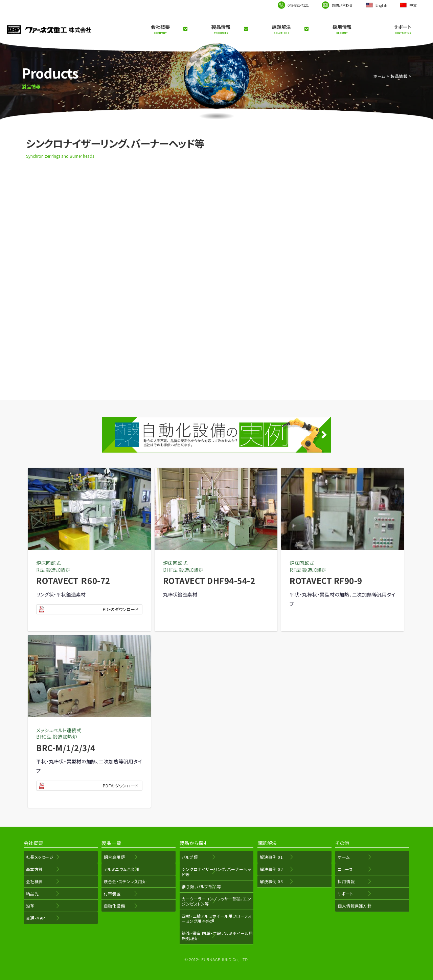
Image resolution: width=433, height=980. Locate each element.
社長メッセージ (39, 857)
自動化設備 (113, 906)
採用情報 (342, 29)
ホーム (379, 76)
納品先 (31, 894)
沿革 (29, 906)
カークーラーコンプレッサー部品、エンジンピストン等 (215, 901)
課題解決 (281, 29)
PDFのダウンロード (121, 609)
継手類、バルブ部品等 (200, 886)
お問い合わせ (342, 5)
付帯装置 (111, 894)
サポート (403, 29)
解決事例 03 (270, 881)
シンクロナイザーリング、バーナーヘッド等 (215, 872)
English (381, 5)
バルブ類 (189, 857)
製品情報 (221, 29)
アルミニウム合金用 (120, 869)
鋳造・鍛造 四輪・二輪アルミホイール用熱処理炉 (216, 936)
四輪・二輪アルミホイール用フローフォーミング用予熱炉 (215, 918)
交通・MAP (34, 918)
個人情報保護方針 (353, 906)
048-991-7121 (298, 5)
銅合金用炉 (113, 857)
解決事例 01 (270, 857)
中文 (413, 5)
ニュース (344, 869)
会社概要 (160, 29)
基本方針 (33, 869)
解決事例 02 (270, 869)
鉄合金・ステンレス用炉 (124, 881)
